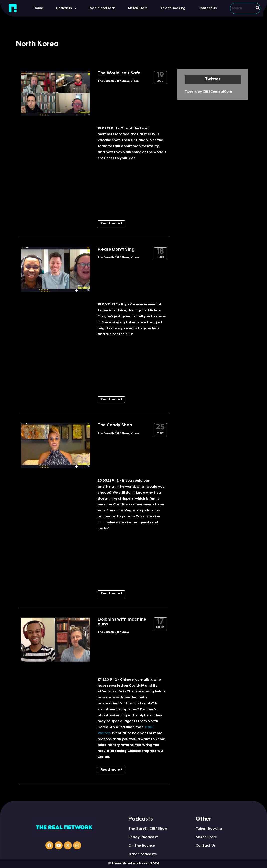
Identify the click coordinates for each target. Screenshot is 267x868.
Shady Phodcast (143, 837)
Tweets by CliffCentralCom (208, 92)
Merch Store (138, 8)
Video (135, 81)
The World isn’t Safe (119, 73)
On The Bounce (142, 846)
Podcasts (66, 8)
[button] (66, 8)
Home (38, 8)
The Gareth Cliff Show (113, 81)
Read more (111, 223)
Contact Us (208, 8)
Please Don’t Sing (116, 250)
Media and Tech (102, 8)
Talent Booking (173, 8)
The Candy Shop (115, 425)
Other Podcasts (143, 854)
